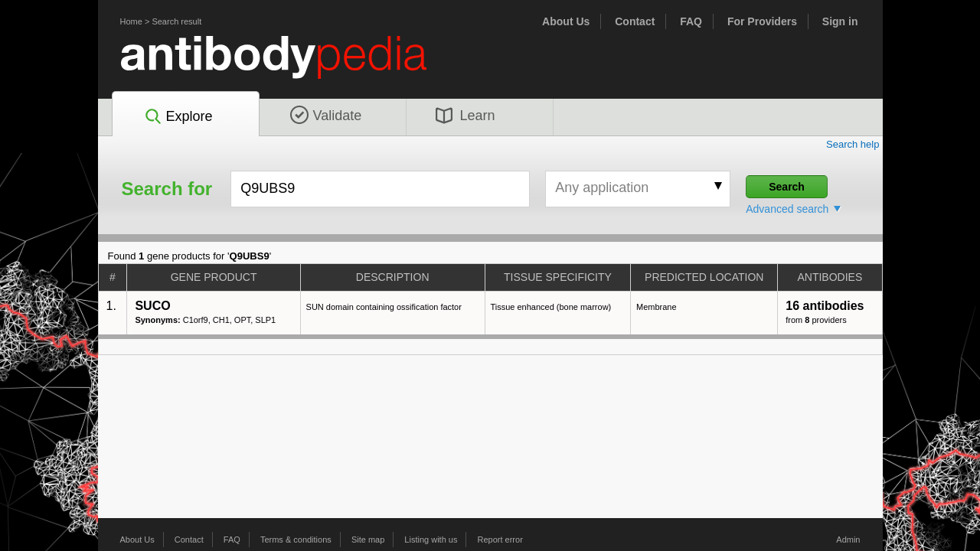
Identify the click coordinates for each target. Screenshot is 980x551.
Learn (465, 116)
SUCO (152, 306)
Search (787, 187)
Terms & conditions (296, 540)
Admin (848, 540)
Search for (167, 189)
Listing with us (431, 540)
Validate (326, 116)
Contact (635, 21)
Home (131, 21)
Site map (368, 540)
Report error (500, 540)
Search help (853, 144)
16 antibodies (825, 306)
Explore (178, 117)
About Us (566, 21)
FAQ (691, 21)
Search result (176, 21)
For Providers (762, 21)
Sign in (840, 21)
